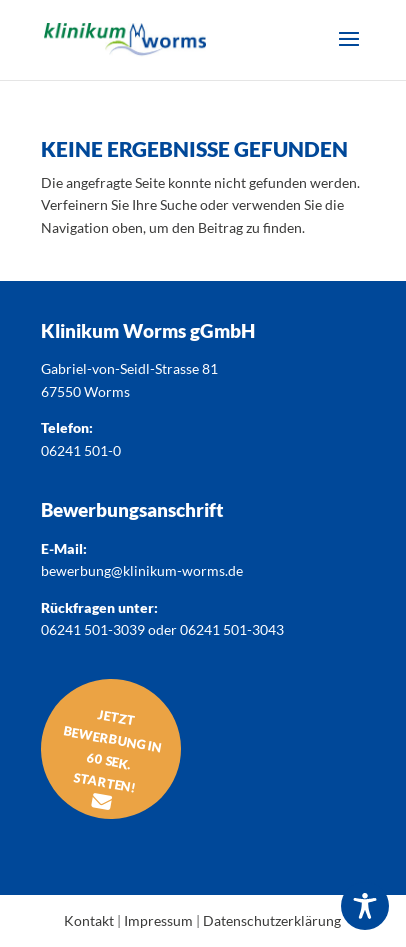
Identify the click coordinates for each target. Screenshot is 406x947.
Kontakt (89, 920)
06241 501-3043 (232, 629)
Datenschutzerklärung (272, 920)
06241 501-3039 (93, 629)
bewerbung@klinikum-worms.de (142, 570)
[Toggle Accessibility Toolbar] (365, 906)
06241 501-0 (81, 450)
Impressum (158, 920)
